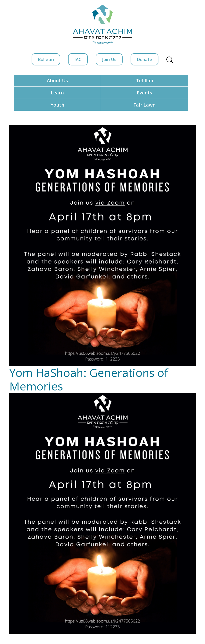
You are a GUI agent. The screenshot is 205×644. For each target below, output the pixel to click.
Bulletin (46, 59)
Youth (57, 105)
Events (145, 93)
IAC (78, 59)
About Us (57, 80)
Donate (145, 59)
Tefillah (145, 80)
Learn (57, 93)
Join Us (109, 59)
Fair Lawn (145, 105)
